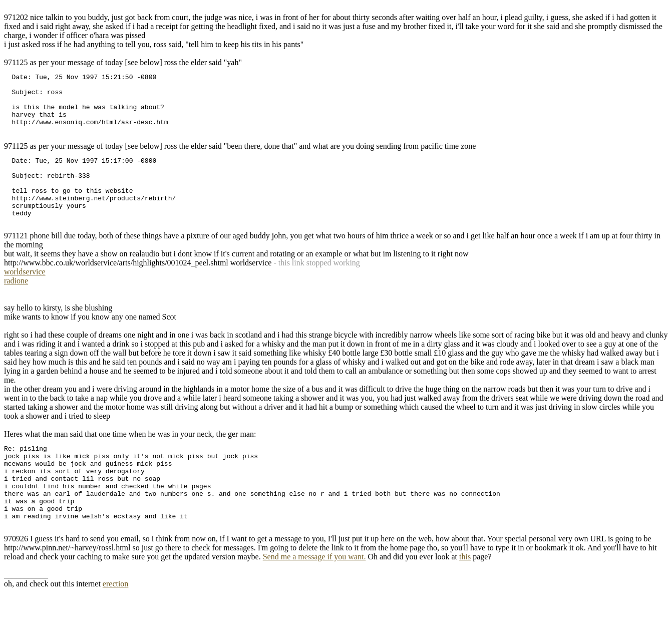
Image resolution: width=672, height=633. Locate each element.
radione (16, 305)
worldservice (25, 296)
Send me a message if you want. (314, 597)
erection (116, 624)
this (465, 597)
